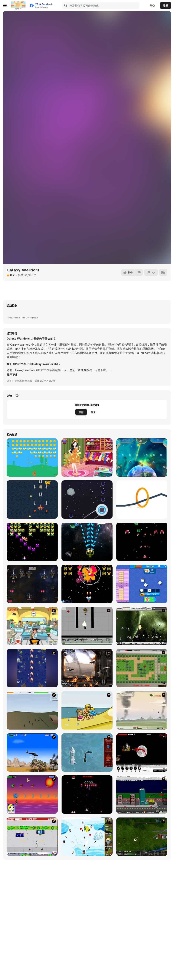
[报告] (151, 272)
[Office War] (32, 626)
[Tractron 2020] (32, 542)
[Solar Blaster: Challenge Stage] (142, 542)
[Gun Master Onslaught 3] (142, 795)
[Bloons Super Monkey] (87, 837)
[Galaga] (87, 795)
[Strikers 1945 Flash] (32, 668)
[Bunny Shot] (32, 457)
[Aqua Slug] (87, 710)
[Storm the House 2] (32, 710)
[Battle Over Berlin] (142, 710)
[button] (12, 375)
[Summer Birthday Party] (87, 457)
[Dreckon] (32, 500)
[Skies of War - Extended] (142, 837)
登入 (153, 6)
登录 (93, 412)
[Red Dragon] (142, 752)
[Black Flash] (87, 626)
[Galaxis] (87, 584)
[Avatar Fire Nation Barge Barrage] (87, 752)
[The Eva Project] (142, 626)
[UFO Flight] (87, 500)
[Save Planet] (142, 457)
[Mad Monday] (32, 837)
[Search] (65, 5)
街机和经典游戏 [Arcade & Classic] (23, 381)
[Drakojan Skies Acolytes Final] (87, 668)
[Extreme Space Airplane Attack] (87, 542)
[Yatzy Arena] (142, 584)
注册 (166, 6)
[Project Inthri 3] (32, 795)
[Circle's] (142, 500)
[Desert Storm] (32, 752)
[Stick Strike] (142, 668)
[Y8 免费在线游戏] (18, 5)
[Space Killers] (32, 584)
